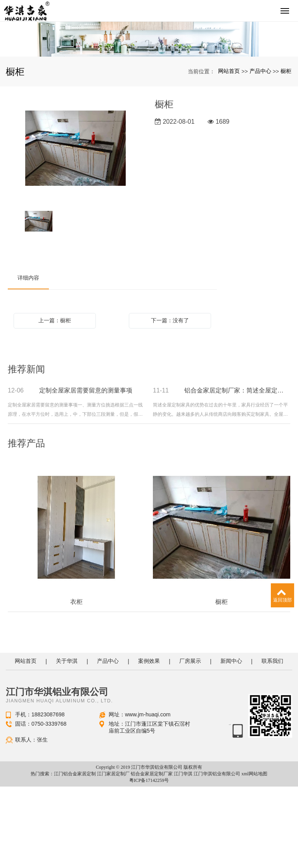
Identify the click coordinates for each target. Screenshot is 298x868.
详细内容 (28, 359)
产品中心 (260, 152)
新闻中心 (231, 742)
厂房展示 (190, 742)
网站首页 (229, 152)
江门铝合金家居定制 (75, 855)
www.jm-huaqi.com (148, 796)
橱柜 (286, 152)
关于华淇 (67, 742)
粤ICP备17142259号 (149, 862)
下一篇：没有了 (170, 402)
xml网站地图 (254, 855)
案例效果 (149, 742)
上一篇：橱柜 (55, 402)
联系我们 (272, 742)
